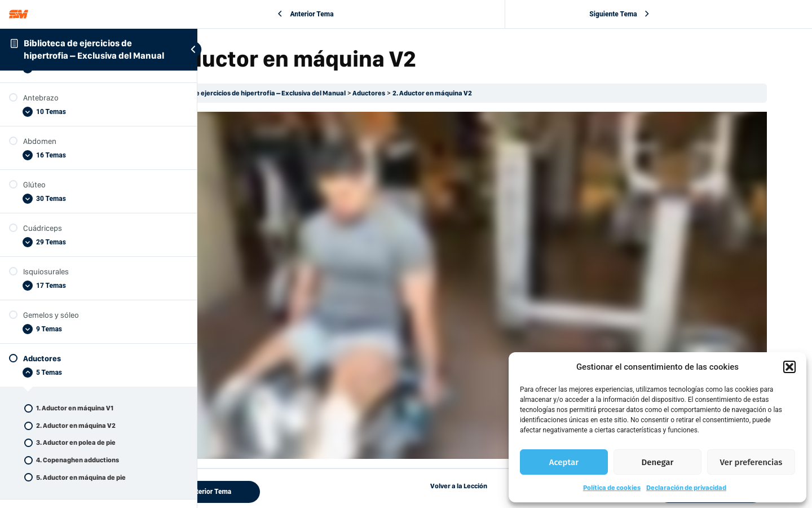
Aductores (461, 93)
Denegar (658, 462)
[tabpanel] (505, 259)
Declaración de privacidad (686, 488)
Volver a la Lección (505, 434)
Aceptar (564, 462)
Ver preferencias (751, 462)
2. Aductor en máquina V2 (525, 93)
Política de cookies (612, 488)
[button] (789, 367)
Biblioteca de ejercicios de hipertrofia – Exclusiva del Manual (345, 93)
